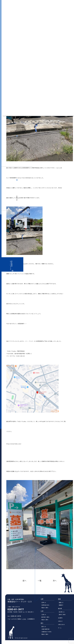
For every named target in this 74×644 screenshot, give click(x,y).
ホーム (61, 630)
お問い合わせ (17, 244)
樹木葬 (61, 610)
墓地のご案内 (63, 617)
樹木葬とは (63, 614)
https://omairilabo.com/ (14, 444)
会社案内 (17, 154)
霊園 (61, 601)
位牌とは (45, 605)
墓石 (43, 625)
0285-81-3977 (14, 611)
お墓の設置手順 (47, 631)
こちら (23, 621)
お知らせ (17, 198)
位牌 (43, 601)
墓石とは (45, 629)
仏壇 (43, 613)
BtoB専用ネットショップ (11, 265)
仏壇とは (45, 617)
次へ (55, 581)
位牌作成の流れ (47, 607)
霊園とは (62, 605)
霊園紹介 (62, 607)
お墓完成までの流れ (48, 634)
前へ (25, 581)
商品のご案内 (46, 610)
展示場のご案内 (47, 619)
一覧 (40, 581)
